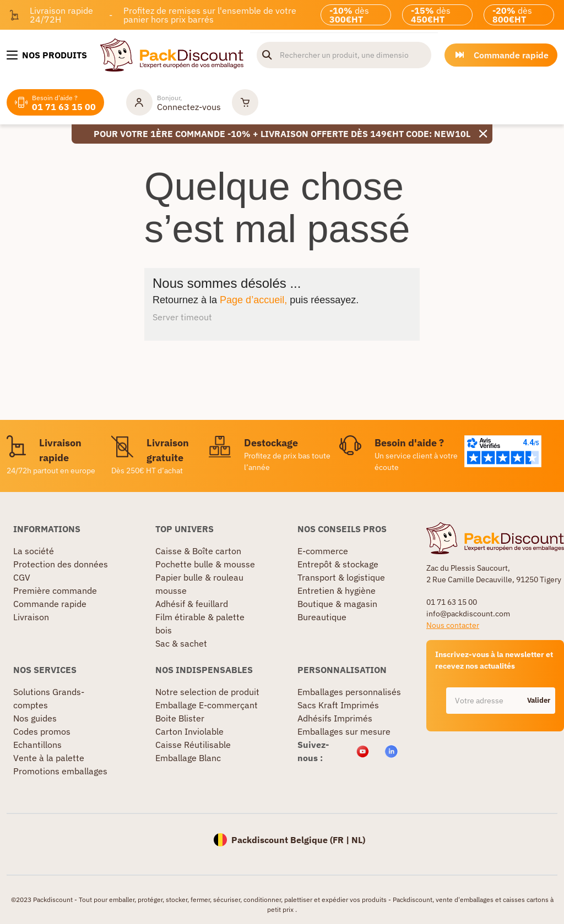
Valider (539, 700)
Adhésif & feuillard (192, 604)
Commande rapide (50, 604)
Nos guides (35, 718)
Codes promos (42, 731)
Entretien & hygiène (337, 591)
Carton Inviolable (189, 731)
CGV (22, 577)
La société (34, 551)
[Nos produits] (47, 55)
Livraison (31, 617)
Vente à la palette (49, 758)
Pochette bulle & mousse (205, 564)
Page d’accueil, (253, 300)
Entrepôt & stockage (338, 564)
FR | (342, 840)
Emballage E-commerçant (207, 705)
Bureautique (322, 617)
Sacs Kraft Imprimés (338, 705)
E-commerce (323, 551)
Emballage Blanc (188, 758)
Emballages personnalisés (349, 692)
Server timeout (182, 317)
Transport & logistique (341, 577)
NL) (358, 840)
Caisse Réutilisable (193, 745)
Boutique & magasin (337, 604)
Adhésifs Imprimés (335, 718)
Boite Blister (180, 718)
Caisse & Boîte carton (198, 551)
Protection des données (61, 564)
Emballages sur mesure (344, 731)
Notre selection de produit (207, 692)
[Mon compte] (173, 102)
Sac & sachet (181, 643)
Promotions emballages (60, 771)
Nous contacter (453, 625)
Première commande (55, 591)
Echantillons (37, 745)
